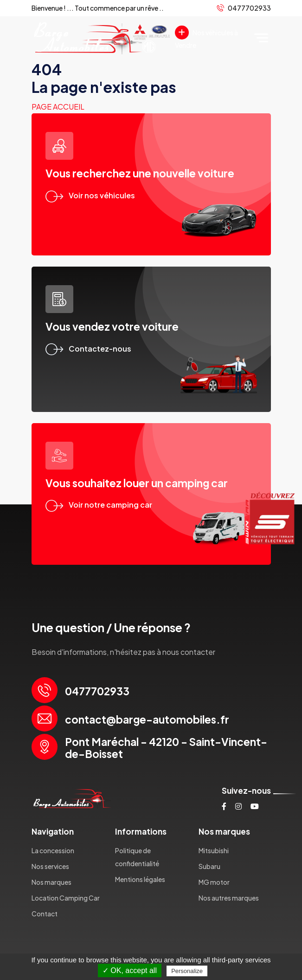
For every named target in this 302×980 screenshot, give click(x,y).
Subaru (209, 866)
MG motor (214, 882)
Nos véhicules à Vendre (206, 37)
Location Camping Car (66, 898)
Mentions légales (140, 879)
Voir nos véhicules (90, 195)
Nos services (50, 866)
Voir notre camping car (99, 505)
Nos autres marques (229, 898)
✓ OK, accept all (130, 970)
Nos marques (51, 882)
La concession (53, 850)
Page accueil (58, 107)
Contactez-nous (88, 349)
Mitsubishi (214, 850)
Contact (45, 914)
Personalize (187, 971)
